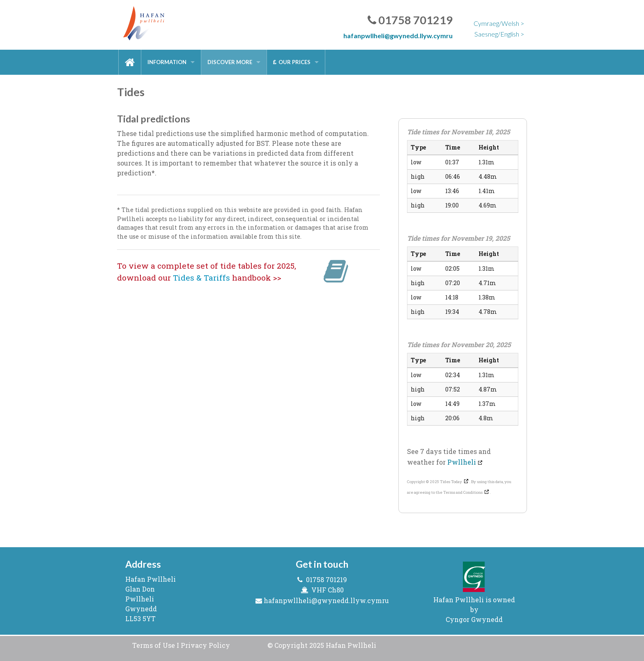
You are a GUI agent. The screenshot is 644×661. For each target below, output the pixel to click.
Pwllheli (462, 462)
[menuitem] (130, 62)
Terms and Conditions (463, 492)
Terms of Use (154, 645)
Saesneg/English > (499, 34)
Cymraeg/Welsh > (499, 23)
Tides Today (451, 482)
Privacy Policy (205, 645)
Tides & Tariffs (201, 278)
